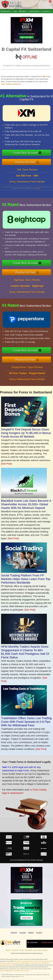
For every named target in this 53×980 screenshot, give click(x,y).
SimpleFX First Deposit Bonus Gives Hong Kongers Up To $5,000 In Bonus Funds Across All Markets (26, 433)
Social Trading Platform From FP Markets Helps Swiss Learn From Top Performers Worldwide (26, 579)
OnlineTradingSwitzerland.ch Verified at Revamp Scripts (14, 971)
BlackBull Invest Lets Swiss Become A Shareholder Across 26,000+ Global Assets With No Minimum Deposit (26, 504)
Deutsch (14, 933)
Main (15, 11)
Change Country (47, 942)
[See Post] (6, 464)
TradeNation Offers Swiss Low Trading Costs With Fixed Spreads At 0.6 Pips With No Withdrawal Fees (26, 722)
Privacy (22, 950)
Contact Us (15, 950)
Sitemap (45, 950)
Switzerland (6, 11)
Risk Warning (28, 950)
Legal (35, 950)
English (23, 11)
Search (39, 950)
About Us (8, 950)
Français (23, 933)
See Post (21, 977)
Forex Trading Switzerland (11, 84)
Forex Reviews (34, 11)
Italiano (31, 933)
